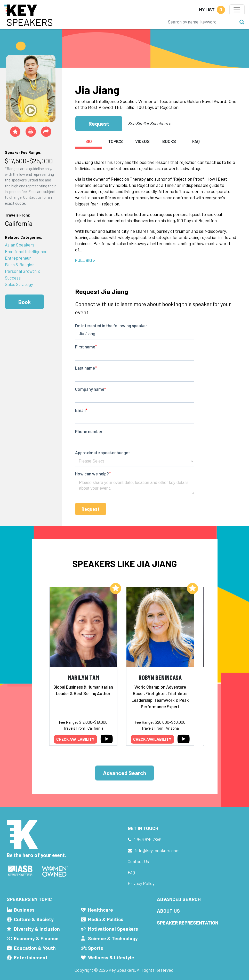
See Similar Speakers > (149, 123)
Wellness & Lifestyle (111, 957)
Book (25, 302)
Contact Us (138, 861)
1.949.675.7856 (148, 839)
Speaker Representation (188, 923)
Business (24, 910)
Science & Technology (113, 938)
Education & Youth (35, 948)
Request (99, 124)
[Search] (201, 22)
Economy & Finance (36, 938)
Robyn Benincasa (160, 677)
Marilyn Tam (83, 677)
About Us (168, 911)
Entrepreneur (18, 258)
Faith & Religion (20, 265)
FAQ (131, 872)
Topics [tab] (115, 141)
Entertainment (31, 957)
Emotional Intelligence (26, 251)
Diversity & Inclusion (37, 929)
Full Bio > (85, 260)
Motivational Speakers (113, 929)
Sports (96, 948)
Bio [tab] (89, 141)
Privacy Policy (141, 883)
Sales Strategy (19, 284)
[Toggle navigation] (237, 10)
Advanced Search (124, 773)
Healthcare (101, 910)
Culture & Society (34, 919)
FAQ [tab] (196, 141)
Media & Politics (106, 919)
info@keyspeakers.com (157, 850)
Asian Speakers (20, 245)
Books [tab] (169, 141)
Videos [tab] (142, 141)
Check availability (75, 739)
